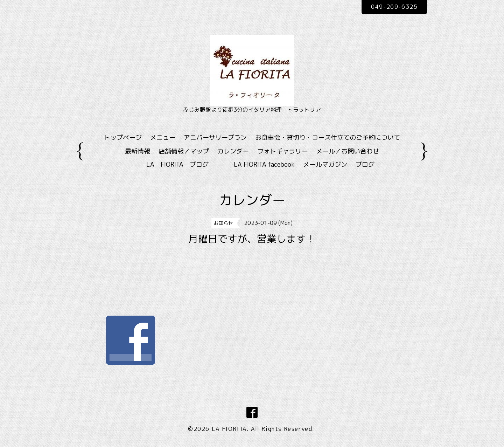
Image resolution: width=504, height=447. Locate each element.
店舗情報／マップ (184, 151)
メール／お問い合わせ (348, 151)
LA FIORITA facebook (264, 164)
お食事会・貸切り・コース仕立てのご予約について (328, 137)
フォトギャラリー (282, 151)
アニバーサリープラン (215, 137)
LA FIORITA (229, 429)
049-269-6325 (394, 7)
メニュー (163, 137)
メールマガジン (325, 164)
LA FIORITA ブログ (188, 164)
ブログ (365, 164)
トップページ (123, 137)
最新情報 (138, 151)
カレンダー (233, 151)
